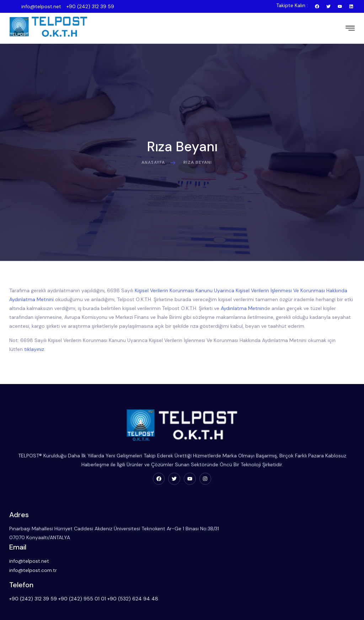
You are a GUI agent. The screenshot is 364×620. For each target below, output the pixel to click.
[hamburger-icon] (349, 26)
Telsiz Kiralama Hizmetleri (170, 612)
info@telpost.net (41, 6)
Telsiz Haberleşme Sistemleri (174, 601)
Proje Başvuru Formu (34, 612)
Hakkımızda (24, 601)
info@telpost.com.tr (165, 532)
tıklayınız (36, 343)
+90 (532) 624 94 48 (320, 532)
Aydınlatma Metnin (254, 303)
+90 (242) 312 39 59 (90, 6)
